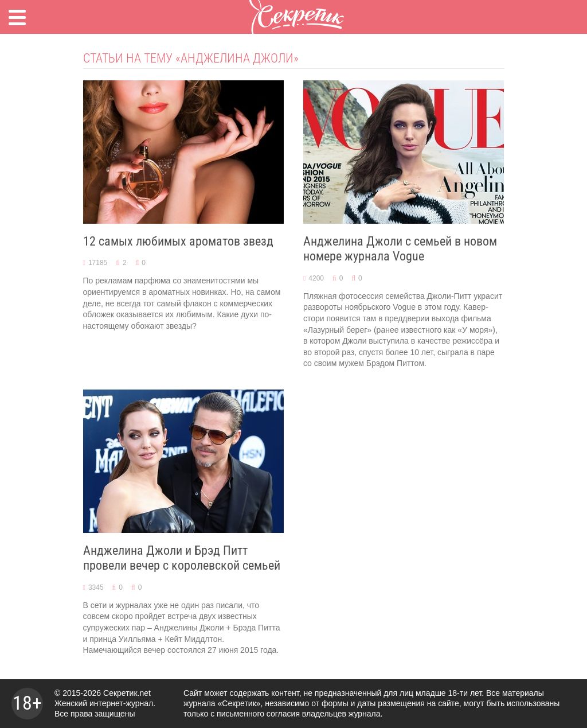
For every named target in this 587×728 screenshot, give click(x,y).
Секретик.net (127, 693)
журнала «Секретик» (222, 703)
